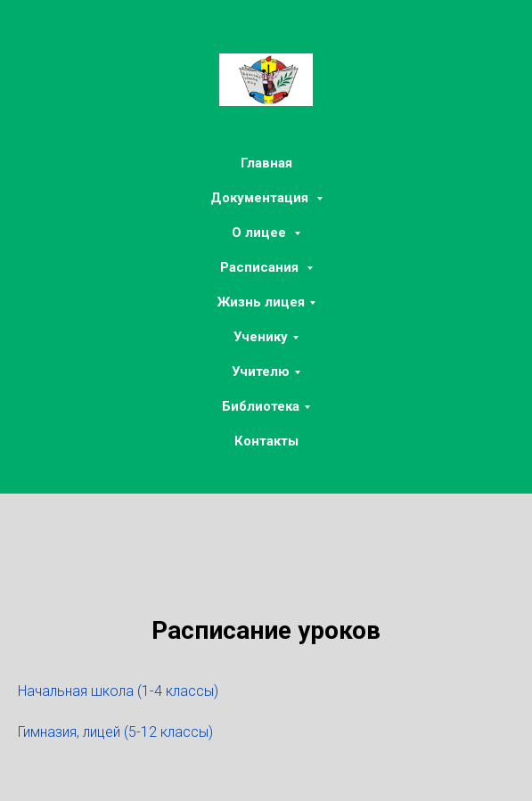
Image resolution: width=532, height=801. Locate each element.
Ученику (261, 337)
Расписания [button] (261, 267)
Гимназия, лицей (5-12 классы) (115, 732)
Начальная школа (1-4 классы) (118, 691)
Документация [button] (261, 198)
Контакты (266, 441)
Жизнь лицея (261, 302)
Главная (266, 163)
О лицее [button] (261, 233)
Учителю (261, 372)
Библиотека (261, 406)
